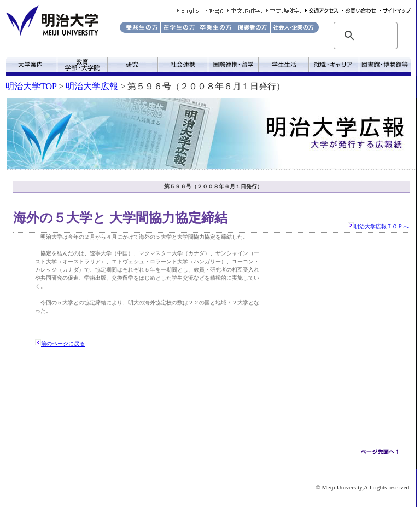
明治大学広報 (92, 86)
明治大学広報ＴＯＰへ (381, 226)
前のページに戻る (63, 344)
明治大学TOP (31, 86)
